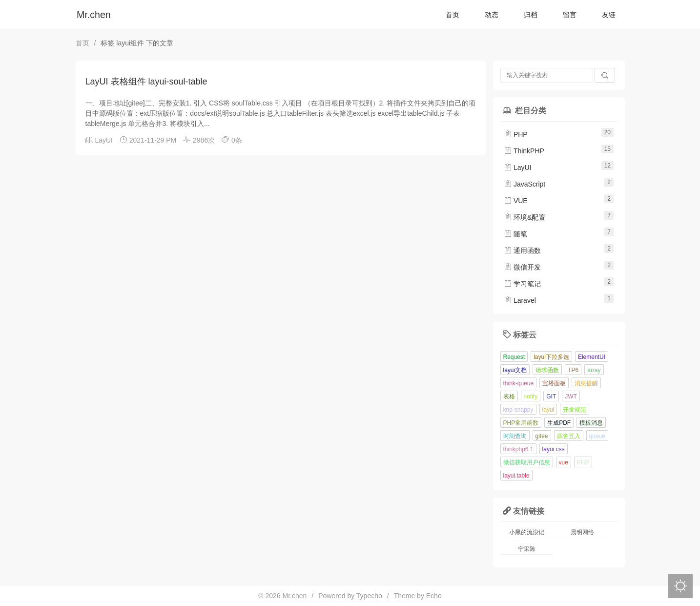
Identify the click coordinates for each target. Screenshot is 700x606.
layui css (554, 449)
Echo (434, 596)
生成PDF (559, 423)
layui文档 (515, 370)
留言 (570, 15)
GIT (551, 397)
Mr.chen (94, 15)
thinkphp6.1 (518, 449)
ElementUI (592, 357)
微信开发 (522, 267)
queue (597, 436)
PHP (516, 134)
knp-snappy (518, 410)
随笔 (515, 234)
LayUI (104, 140)
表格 (509, 397)
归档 (531, 15)
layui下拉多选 (551, 357)
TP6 (573, 370)
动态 (492, 15)
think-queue (519, 383)
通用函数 (522, 251)
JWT (571, 397)
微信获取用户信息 (527, 462)
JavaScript (525, 184)
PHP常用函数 (521, 423)
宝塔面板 (554, 383)
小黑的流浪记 (527, 532)
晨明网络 (582, 532)
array (594, 370)
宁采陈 (527, 549)
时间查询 (515, 436)
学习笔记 (522, 284)
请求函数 (547, 370)
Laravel (520, 300)
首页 (453, 15)
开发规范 (575, 410)
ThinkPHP (524, 151)
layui (548, 410)
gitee (542, 436)
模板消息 (591, 423)
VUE (516, 201)
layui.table (516, 476)
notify (531, 397)
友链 (609, 15)
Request (514, 357)
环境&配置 (525, 217)
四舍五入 (569, 436)
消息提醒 (586, 383)
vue (564, 462)
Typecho (369, 596)
